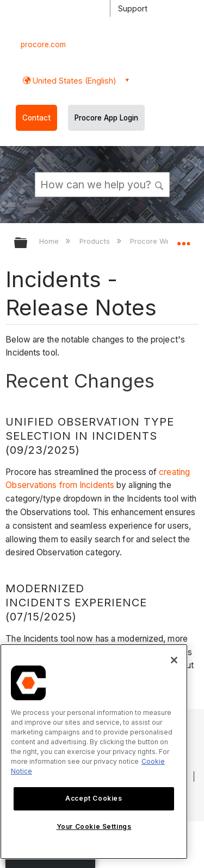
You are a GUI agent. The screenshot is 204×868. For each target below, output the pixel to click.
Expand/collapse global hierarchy (28, 243)
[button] (159, 184)
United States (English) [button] (73, 81)
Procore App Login (106, 118)
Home (50, 241)
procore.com (43, 45)
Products (96, 241)
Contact (36, 118)
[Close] (174, 660)
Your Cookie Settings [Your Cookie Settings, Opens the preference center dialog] (94, 826)
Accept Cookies (94, 798)
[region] (94, 752)
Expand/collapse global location (183, 239)
